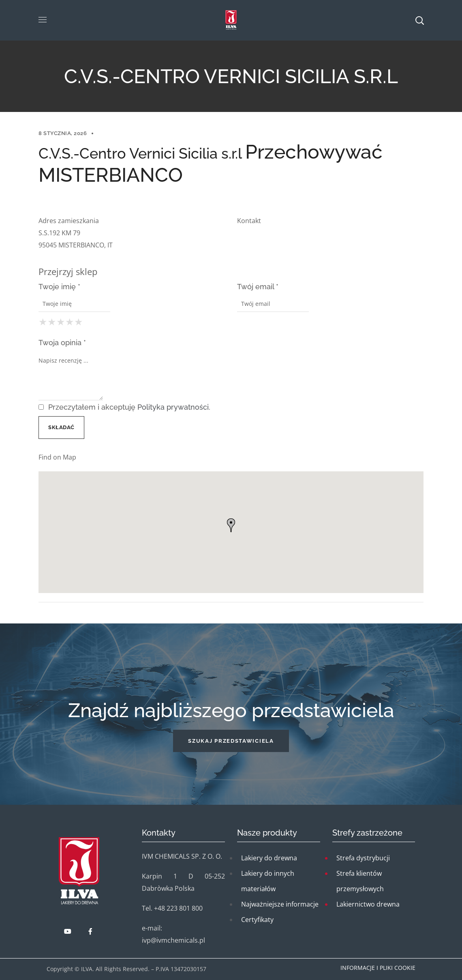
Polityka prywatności (173, 407)
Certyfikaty (257, 920)
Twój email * (258, 287)
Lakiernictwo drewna (368, 904)
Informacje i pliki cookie (378, 968)
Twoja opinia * (62, 343)
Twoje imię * (59, 287)
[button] (231, 741)
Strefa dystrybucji (363, 858)
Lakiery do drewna (269, 858)
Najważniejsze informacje (280, 904)
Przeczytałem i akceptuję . (124, 407)
